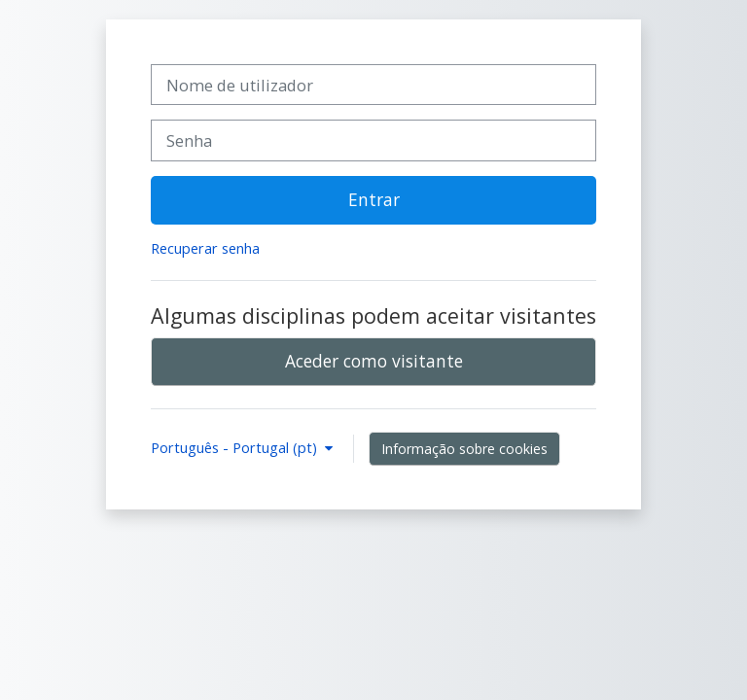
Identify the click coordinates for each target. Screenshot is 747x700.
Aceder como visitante (374, 361)
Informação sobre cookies (464, 449)
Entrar (374, 199)
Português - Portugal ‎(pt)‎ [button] (236, 448)
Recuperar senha (205, 248)
